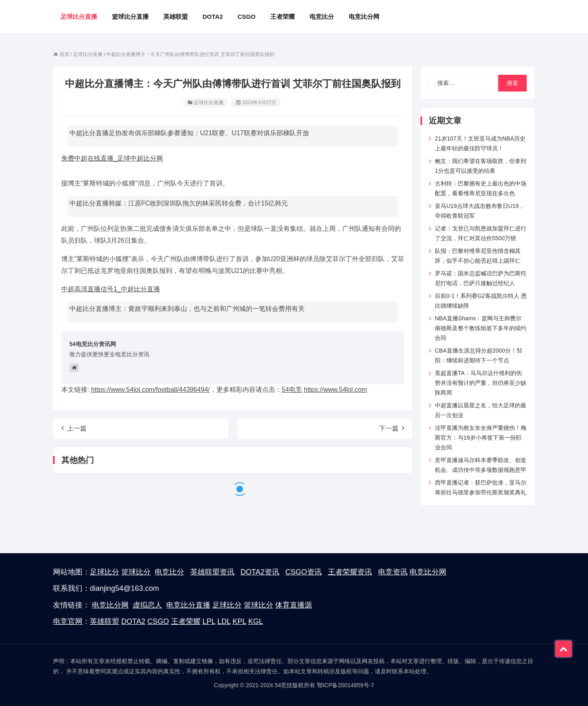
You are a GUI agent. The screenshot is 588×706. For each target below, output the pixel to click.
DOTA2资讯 (260, 572)
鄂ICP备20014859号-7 (345, 685)
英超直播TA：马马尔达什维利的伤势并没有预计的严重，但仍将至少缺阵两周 (481, 383)
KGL (256, 621)
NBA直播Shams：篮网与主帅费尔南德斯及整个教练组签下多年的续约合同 (481, 328)
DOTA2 (133, 621)
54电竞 (292, 390)
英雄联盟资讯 (212, 572)
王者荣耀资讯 (350, 572)
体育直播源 (294, 605)
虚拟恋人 (147, 605)
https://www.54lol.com (335, 390)
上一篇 (74, 428)
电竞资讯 (393, 572)
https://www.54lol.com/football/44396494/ (150, 390)
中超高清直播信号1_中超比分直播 (111, 289)
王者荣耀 (186, 621)
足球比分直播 (209, 103)
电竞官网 (68, 621)
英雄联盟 (105, 621)
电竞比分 (169, 572)
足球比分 (105, 572)
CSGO (158, 621)
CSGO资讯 (304, 572)
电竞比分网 (428, 572)
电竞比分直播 (188, 605)
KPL (239, 621)
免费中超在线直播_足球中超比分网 (112, 158)
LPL (209, 621)
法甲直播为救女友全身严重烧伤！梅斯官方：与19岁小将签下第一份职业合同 (481, 438)
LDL (224, 621)
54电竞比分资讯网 (93, 344)
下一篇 (392, 428)
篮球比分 (136, 572)
